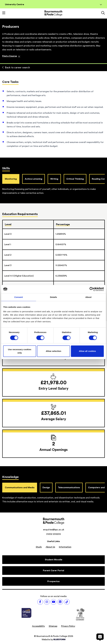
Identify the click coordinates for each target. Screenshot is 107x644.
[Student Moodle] (53, 560)
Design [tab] (46, 488)
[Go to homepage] (53, 13)
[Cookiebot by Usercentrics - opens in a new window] (92, 289)
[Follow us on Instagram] (47, 602)
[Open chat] (100, 637)
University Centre (53, 4)
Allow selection (54, 351)
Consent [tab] (19, 297)
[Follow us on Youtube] (53, 602)
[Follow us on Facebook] (40, 602)
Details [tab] (53, 297)
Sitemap (53, 626)
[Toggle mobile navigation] (4, 13)
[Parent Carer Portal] (53, 571)
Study (39, 547)
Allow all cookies (87, 351)
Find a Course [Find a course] (11, 56)
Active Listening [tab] (34, 179)
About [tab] (88, 297)
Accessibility (38, 626)
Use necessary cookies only (20, 351)
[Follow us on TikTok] (67, 602)
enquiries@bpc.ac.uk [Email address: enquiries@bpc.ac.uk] (54, 530)
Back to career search (16, 67)
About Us (50, 547)
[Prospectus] (53, 581)
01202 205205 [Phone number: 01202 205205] (53, 534)
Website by (53, 640)
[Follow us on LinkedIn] (60, 602)
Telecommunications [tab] (69, 488)
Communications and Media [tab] (20, 488)
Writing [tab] (54, 179)
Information (65, 547)
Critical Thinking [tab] (75, 179)
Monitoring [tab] (11, 179)
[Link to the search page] (103, 13)
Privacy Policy (68, 626)
